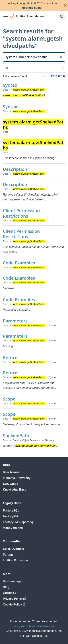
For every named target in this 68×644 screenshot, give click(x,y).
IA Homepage (12, 581)
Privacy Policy (14, 599)
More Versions (13, 528)
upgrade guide (32, 8)
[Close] (65, 5)
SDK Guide (11, 484)
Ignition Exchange (15, 560)
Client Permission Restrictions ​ (21, 213)
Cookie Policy (14, 605)
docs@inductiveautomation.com (34, 626)
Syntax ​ (11, 85)
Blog (6, 587)
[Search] (62, 16)
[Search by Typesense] (54, 77)
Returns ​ (12, 357)
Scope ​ (10, 399)
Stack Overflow (13, 549)
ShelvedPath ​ (17, 436)
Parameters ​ (16, 321)
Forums (8, 555)
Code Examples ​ (19, 263)
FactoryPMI (11, 516)
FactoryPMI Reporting (18, 522)
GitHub (9, 593)
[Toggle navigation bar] (6, 16)
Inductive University (17, 478)
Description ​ (16, 169)
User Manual (12, 472)
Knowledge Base (15, 490)
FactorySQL (11, 511)
